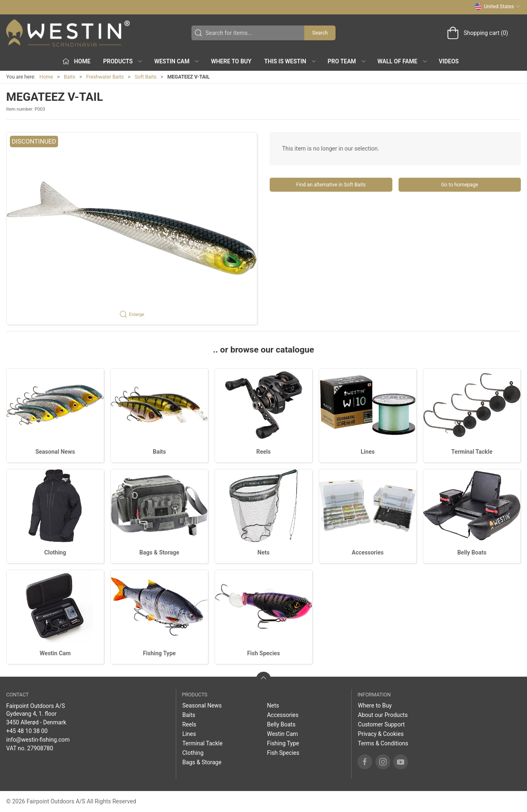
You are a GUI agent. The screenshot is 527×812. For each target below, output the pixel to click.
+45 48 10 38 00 (27, 731)
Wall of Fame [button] (403, 61)
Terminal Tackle (472, 452)
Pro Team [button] (347, 61)
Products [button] (123, 61)
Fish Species (263, 653)
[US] (68, 33)
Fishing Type (159, 653)
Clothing (55, 552)
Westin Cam (55, 653)
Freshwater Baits (105, 77)
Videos (449, 61)
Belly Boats (472, 552)
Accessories (367, 552)
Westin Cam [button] (177, 61)
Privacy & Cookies (381, 734)
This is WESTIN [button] (290, 61)
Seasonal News (55, 452)
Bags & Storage (160, 552)
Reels (264, 452)
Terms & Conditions (383, 743)
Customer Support (381, 724)
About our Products (383, 715)
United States (498, 7)
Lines (368, 452)
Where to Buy (231, 61)
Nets (263, 552)
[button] (132, 229)
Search (320, 33)
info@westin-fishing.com (38, 740)
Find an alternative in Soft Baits (331, 185)
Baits (70, 77)
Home (46, 77)
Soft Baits (146, 77)
